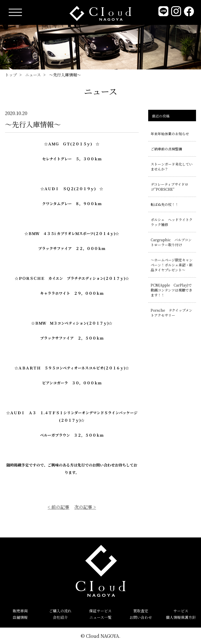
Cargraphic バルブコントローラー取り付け (171, 242)
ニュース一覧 (100, 617)
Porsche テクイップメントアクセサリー (171, 313)
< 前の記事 (58, 507)
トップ (11, 75)
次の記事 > (85, 507)
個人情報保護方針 (181, 617)
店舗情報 (20, 617)
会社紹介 (60, 617)
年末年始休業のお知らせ (170, 134)
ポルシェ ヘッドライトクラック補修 (172, 222)
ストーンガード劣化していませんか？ (172, 167)
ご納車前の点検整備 (166, 149)
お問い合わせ (141, 617)
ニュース (33, 75)
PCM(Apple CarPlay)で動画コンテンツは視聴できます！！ (171, 290)
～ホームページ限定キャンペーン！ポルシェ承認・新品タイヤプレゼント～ (172, 265)
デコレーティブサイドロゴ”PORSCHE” (169, 187)
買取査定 (141, 611)
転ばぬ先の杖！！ (165, 204)
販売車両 (20, 611)
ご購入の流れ (60, 611)
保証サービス (100, 611)
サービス (181, 611)
